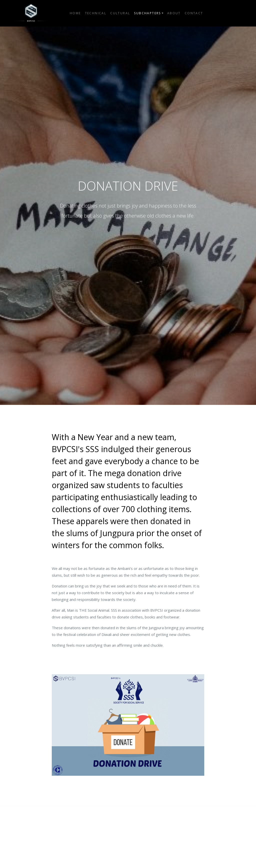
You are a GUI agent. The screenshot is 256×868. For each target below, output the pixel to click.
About (174, 13)
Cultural (120, 13)
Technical (96, 13)
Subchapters (147, 13)
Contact (194, 13)
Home (75, 13)
